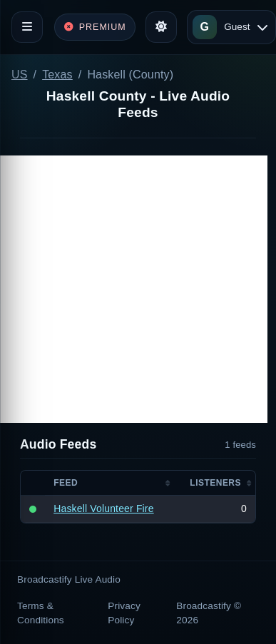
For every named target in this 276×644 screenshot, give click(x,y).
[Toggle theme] (161, 27)
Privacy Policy (124, 613)
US (20, 75)
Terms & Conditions (41, 613)
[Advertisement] (134, 289)
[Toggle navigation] (27, 27)
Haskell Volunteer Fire (103, 508)
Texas (57, 75)
